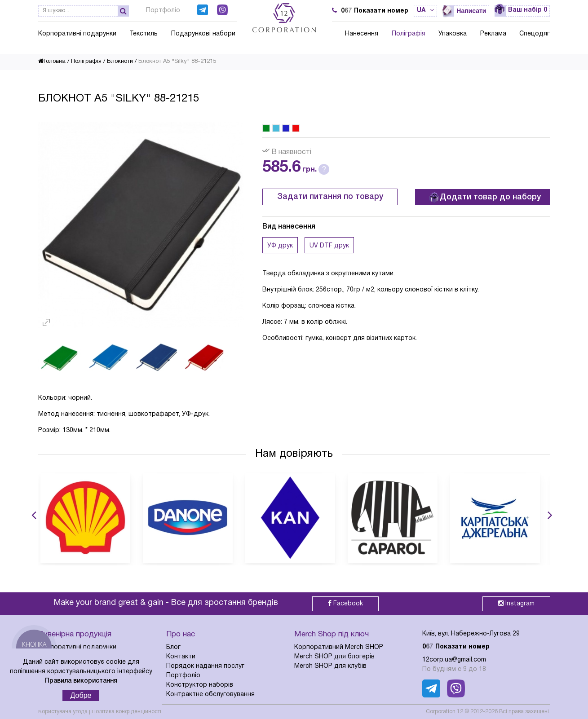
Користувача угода (63, 712)
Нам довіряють (294, 454)
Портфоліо (163, 11)
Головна (52, 62)
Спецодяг (535, 34)
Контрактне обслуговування (210, 695)
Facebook (345, 603)
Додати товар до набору (485, 198)
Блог (173, 647)
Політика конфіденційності (126, 712)
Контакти (181, 657)
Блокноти (120, 62)
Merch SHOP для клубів (330, 666)
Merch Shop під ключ (332, 634)
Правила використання (81, 681)
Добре (81, 695)
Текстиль (144, 34)
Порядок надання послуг (205, 666)
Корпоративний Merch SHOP (339, 647)
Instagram (516, 603)
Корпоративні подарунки (77, 34)
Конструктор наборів (200, 685)
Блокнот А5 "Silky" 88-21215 (177, 62)
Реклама (493, 34)
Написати (471, 11)
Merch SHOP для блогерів (334, 657)
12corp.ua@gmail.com (454, 660)
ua (425, 11)
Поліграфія (409, 34)
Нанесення (362, 34)
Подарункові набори (203, 34)
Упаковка (453, 34)
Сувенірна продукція (75, 634)
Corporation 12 (444, 712)
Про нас (181, 634)
